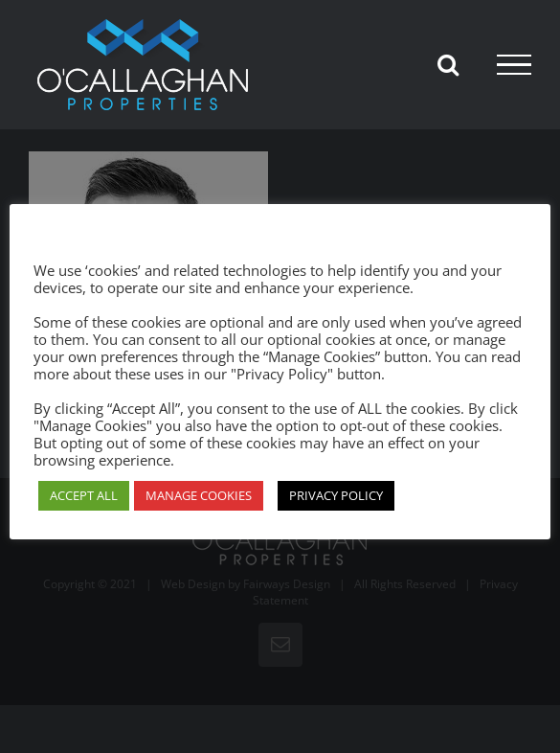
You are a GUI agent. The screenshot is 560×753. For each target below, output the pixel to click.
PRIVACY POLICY (336, 495)
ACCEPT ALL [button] (84, 495)
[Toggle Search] (448, 64)
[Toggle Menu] (514, 65)
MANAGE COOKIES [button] (199, 495)
